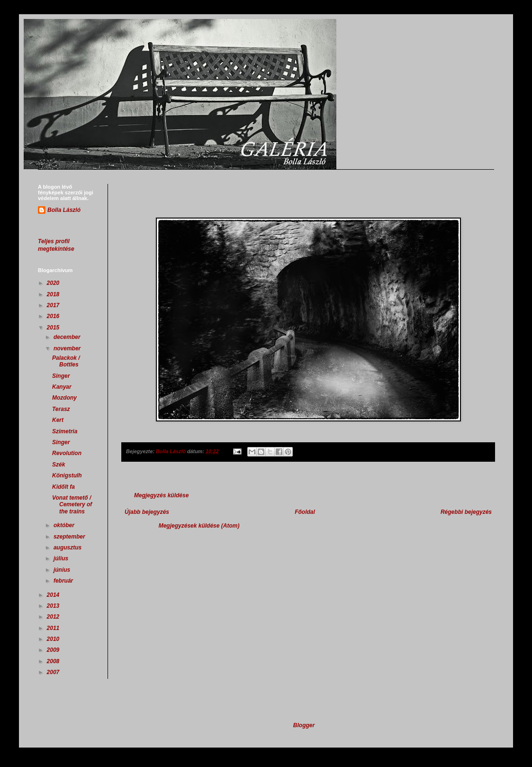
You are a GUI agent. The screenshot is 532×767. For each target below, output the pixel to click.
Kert (58, 420)
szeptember (70, 537)
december (68, 337)
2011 (54, 628)
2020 (54, 283)
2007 (54, 672)
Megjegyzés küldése (161, 495)
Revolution (67, 453)
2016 (54, 316)
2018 (54, 294)
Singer (61, 376)
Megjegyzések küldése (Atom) (199, 526)
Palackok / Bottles (66, 361)
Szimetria (65, 431)
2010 (54, 639)
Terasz (61, 409)
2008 (54, 661)
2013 (54, 606)
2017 (54, 305)
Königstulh (67, 475)
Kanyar (62, 387)
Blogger (304, 725)
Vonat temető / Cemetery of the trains (72, 505)
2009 (54, 650)
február (64, 581)
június (63, 570)
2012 (54, 617)
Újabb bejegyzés (147, 512)
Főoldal (305, 512)
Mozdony (64, 398)
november (68, 348)
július (62, 558)
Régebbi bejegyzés (466, 512)
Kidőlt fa (63, 487)
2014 (54, 595)
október (65, 525)
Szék (59, 465)
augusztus (68, 548)
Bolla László (64, 210)
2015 (54, 328)
